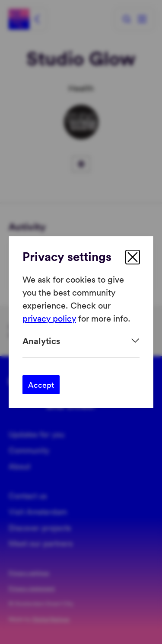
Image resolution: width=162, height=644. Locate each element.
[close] (133, 257)
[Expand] (81, 341)
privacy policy (49, 318)
